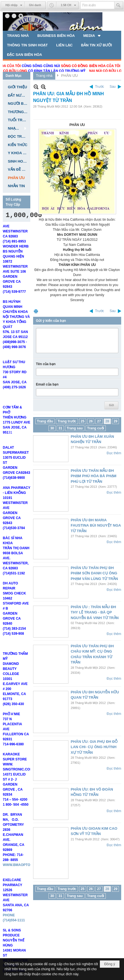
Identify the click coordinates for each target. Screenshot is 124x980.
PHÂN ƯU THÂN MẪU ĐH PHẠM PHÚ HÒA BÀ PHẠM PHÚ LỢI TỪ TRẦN (94, 476)
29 (115, 421)
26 (91, 421)
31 (60, 428)
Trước (100, 87)
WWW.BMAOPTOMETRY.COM (27, 880)
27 (99, 421)
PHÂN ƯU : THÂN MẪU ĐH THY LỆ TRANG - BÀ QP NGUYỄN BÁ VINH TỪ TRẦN (95, 612)
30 (52, 428)
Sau (113, 87)
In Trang (36, 311)
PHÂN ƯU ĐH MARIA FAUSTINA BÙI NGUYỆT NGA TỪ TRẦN (96, 525)
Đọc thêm (114, 453)
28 (107, 421)
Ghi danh (35, 5)
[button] (92, 35)
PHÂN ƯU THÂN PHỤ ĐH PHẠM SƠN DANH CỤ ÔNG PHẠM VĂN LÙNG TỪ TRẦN (94, 573)
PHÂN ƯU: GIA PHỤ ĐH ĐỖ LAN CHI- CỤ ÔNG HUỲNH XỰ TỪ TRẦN (94, 747)
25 (83, 421)
